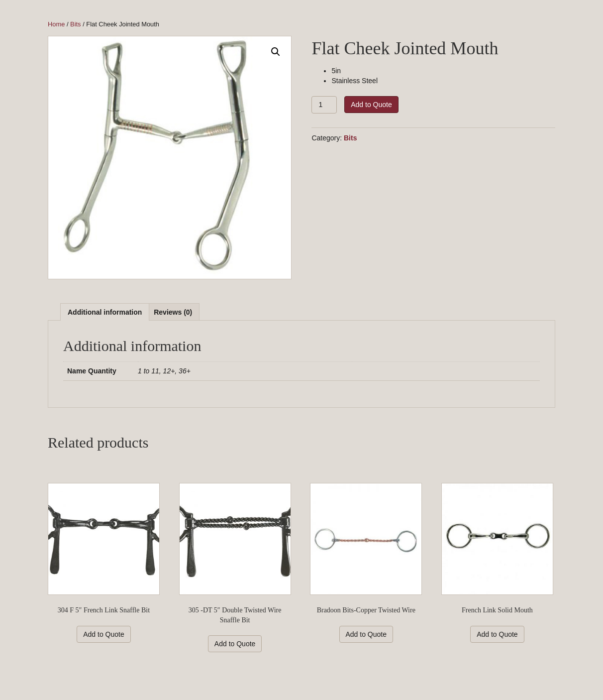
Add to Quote (371, 105)
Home (56, 24)
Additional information (105, 312)
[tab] (105, 312)
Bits (75, 24)
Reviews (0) (173, 312)
